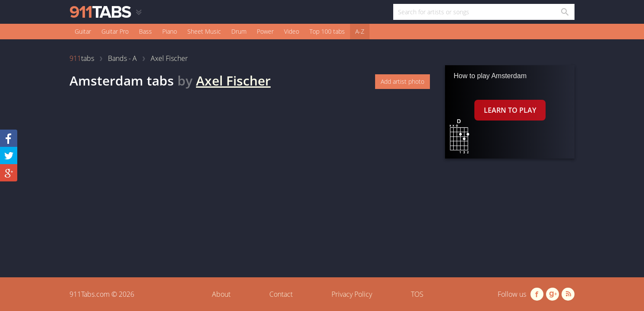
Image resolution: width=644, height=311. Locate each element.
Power (265, 31)
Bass (145, 31)
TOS (417, 294)
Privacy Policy (352, 294)
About (221, 294)
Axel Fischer (233, 81)
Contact (281, 294)
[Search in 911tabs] (564, 12)
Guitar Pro (115, 31)
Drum (239, 31)
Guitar (83, 31)
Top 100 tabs (327, 31)
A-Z (360, 31)
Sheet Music (204, 31)
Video (292, 31)
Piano (170, 31)
